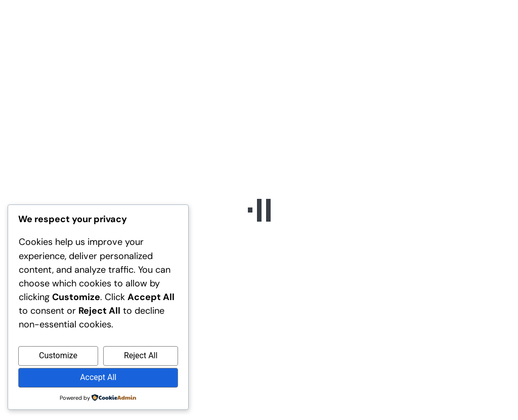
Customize (58, 355)
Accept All (98, 377)
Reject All (141, 355)
